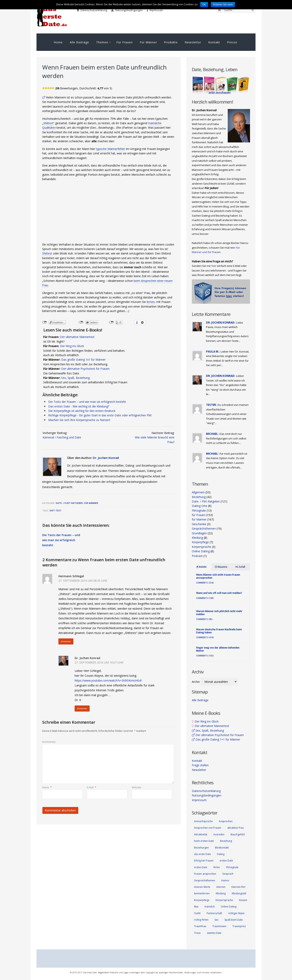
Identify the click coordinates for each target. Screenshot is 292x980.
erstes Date (201, 867)
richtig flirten (201, 920)
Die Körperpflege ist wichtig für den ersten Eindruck (82, 411)
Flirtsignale (199, 510)
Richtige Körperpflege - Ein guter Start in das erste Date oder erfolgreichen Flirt (100, 415)
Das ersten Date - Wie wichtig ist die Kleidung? (79, 406)
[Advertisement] (108, 213)
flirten (217, 867)
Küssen (243, 900)
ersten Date (226, 861)
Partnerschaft (214, 913)
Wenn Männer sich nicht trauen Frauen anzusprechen (218, 576)
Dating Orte (200, 506)
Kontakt (214, 42)
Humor (225, 880)
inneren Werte (202, 887)
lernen (151, 302)
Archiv (196, 682)
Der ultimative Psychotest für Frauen (85, 369)
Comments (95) (204, 619)
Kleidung (197, 538)
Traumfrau (200, 926)
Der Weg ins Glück (72, 346)
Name (47, 787)
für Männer (91, 503)
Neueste (221, 567)
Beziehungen (201, 848)
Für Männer (148, 42)
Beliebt (201, 567)
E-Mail (92, 787)
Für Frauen (125, 42)
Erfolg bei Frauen (204, 861)
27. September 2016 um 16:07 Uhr (99, 662)
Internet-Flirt (238, 887)
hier (214, 266)
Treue (197, 933)
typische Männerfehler (111, 149)
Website (136, 787)
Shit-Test (55, 510)
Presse (232, 42)
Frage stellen (200, 765)
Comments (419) (205, 637)
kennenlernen (202, 893)
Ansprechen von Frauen (208, 828)
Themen (102, 42)
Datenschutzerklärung (92, 10)
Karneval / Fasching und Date (62, 437)
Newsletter (193, 42)
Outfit (197, 913)
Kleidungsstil (239, 893)
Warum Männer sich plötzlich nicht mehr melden (219, 613)
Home (58, 42)
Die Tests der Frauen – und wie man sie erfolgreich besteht (87, 402)
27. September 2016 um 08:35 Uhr (83, 581)
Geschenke (199, 524)
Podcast (197, 556)
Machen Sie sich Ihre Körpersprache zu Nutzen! (79, 420)
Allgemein (198, 492)
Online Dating (201, 551)
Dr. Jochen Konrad (106, 458)
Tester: (211, 405)
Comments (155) (205, 656)
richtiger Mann (236, 913)
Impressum (155, 10)
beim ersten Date (204, 841)
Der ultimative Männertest (77, 337)
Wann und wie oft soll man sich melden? (219, 593)
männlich (210, 907)
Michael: (212, 434)
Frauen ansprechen (205, 874)
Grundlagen (199, 533)
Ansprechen (226, 821)
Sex (216, 920)
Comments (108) (205, 598)
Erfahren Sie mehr (223, 5)
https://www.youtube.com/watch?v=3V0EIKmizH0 (107, 680)
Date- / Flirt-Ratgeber (69, 503)
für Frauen (199, 515)
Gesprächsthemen (204, 528)
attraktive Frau (236, 828)
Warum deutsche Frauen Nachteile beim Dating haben (219, 631)
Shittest (48, 123)
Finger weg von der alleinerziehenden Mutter (218, 649)
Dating (221, 854)
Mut (196, 907)
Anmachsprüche (203, 821)
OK (204, 5)
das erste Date (202, 854)
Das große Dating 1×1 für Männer (216, 739)
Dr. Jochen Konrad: (221, 323)
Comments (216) (205, 583)
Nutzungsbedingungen (127, 10)
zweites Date (214, 933)
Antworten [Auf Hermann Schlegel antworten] (66, 641)
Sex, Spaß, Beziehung (75, 378)
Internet (221, 887)
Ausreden (219, 834)
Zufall (240, 567)
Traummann (219, 926)
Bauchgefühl (238, 834)
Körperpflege (200, 542)
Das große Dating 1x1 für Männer (83, 360)
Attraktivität (201, 834)
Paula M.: (213, 352)
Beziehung (199, 497)
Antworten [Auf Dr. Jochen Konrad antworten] (82, 709)
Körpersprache (201, 547)
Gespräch (228, 874)
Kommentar (49, 742)
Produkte (171, 42)
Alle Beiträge (79, 42)
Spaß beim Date (234, 920)
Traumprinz (239, 926)
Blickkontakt (222, 848)
